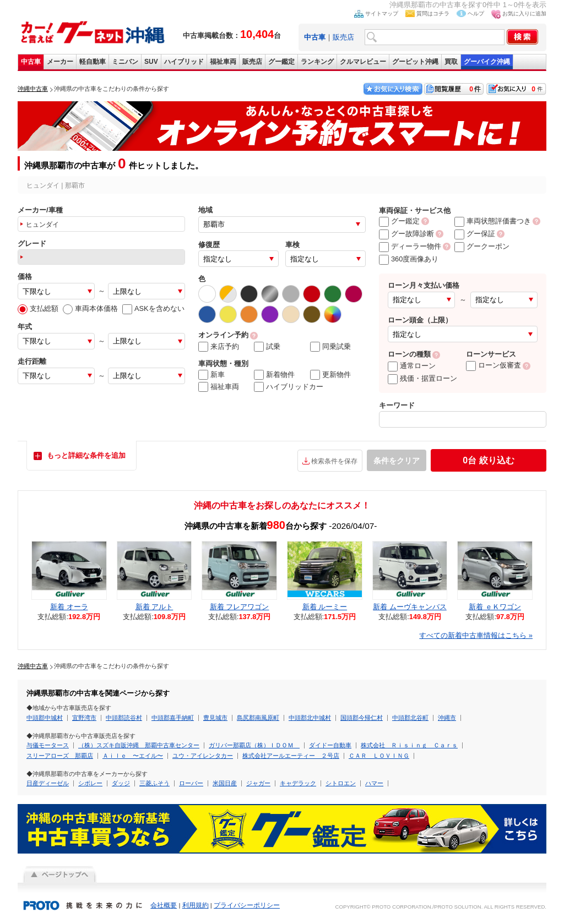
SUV (151, 62)
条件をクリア (397, 461)
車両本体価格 (90, 308)
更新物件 (330, 375)
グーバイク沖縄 (487, 62)
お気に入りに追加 (524, 13)
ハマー (374, 783)
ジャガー (258, 783)
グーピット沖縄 (415, 62)
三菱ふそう (154, 783)
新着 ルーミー (325, 607)
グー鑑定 (281, 62)
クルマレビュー (363, 62)
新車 (211, 375)
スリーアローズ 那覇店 (60, 756)
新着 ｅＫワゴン (495, 607)
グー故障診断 (406, 234)
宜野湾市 (84, 718)
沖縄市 (447, 718)
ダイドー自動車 (330, 745)
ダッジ (121, 783)
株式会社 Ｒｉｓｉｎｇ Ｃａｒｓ (409, 745)
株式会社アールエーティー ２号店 (291, 756)
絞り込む (488, 460)
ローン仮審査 (493, 365)
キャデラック (298, 783)
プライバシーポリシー (247, 905)
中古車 (31, 62)
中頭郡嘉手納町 (173, 718)
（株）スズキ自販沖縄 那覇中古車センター (139, 745)
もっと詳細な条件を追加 (86, 455)
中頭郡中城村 (45, 718)
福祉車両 (223, 62)
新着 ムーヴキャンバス (410, 607)
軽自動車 (93, 62)
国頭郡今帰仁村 (362, 718)
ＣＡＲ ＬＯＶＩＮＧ (379, 756)
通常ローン (412, 366)
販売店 (343, 37)
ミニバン (125, 62)
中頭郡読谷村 (124, 718)
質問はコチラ (433, 13)
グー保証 (475, 234)
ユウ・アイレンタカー (203, 756)
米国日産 (225, 783)
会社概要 (164, 905)
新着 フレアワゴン (240, 607)
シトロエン (341, 783)
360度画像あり (409, 259)
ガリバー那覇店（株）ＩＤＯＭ (254, 745)
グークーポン (482, 246)
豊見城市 (215, 718)
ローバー (191, 783)
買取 (451, 62)
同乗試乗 (330, 347)
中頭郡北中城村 (310, 718)
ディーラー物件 (410, 246)
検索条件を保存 (334, 461)
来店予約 (219, 347)
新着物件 (274, 375)
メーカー (60, 62)
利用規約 (196, 905)
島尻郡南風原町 (258, 718)
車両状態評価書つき (493, 221)
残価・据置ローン (422, 378)
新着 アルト (154, 607)
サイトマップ (382, 13)
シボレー (90, 783)
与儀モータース (48, 745)
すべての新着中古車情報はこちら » (476, 635)
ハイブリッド (184, 62)
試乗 (267, 347)
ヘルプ (476, 13)
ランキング (317, 62)
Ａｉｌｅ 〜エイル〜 (133, 756)
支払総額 (38, 308)
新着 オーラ (69, 607)
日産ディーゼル (48, 783)
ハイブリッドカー (289, 387)
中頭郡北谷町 (410, 718)
